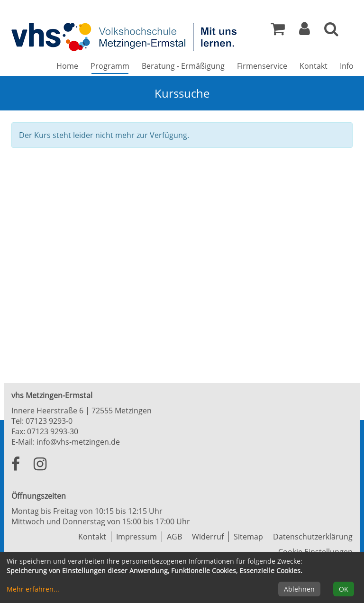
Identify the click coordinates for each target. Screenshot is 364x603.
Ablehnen (299, 589)
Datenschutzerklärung (313, 537)
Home (67, 66)
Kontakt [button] (314, 66)
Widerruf (208, 537)
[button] (305, 31)
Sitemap (248, 537)
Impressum (136, 537)
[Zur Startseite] (125, 37)
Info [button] (347, 66)
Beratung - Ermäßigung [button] (183, 66)
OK (344, 589)
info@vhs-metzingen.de (78, 442)
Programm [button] (113, 66)
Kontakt (92, 537)
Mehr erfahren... (33, 589)
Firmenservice (262, 66)
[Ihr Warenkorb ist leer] (278, 31)
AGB (174, 537)
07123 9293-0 (49, 421)
